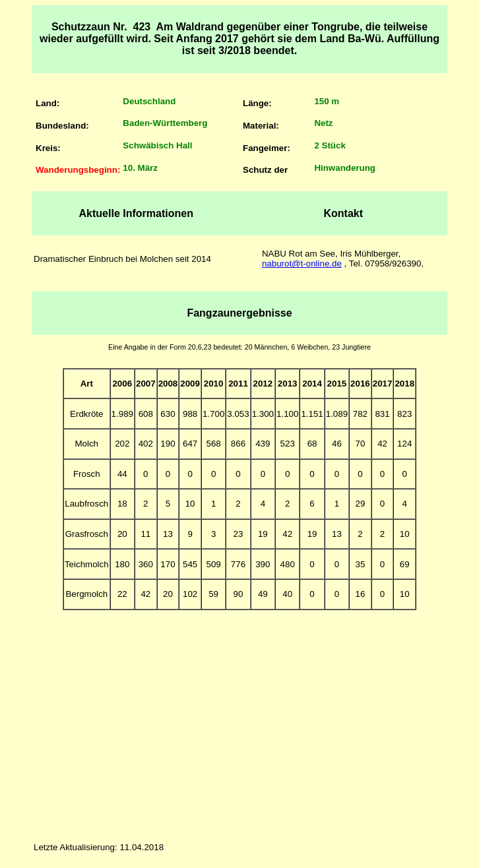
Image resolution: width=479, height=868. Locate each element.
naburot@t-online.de (302, 263)
